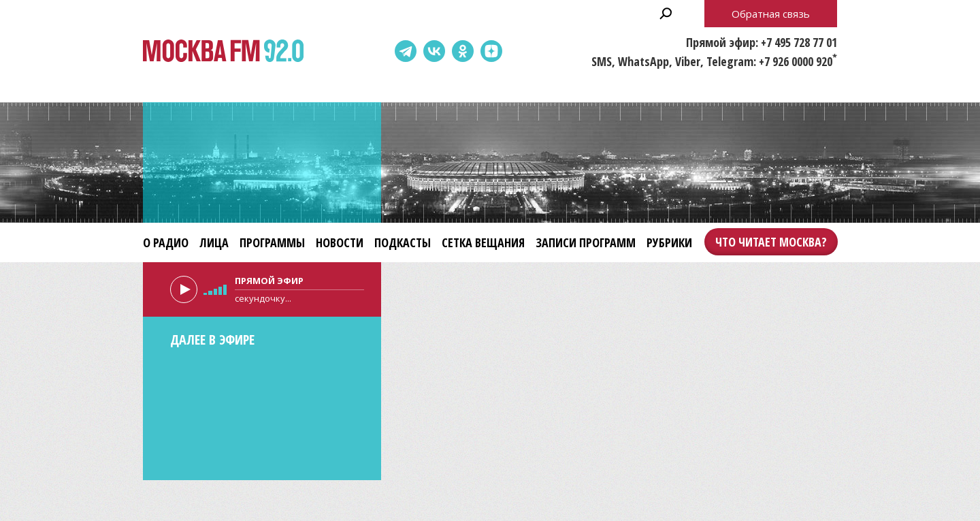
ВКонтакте (434, 51)
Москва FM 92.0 (223, 51)
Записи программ (586, 242)
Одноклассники (463, 51)
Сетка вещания (483, 242)
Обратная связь (771, 14)
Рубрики (669, 242)
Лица (214, 242)
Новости (340, 242)
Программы (272, 242)
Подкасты (403, 242)
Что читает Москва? (771, 242)
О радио (166, 242)
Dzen (491, 51)
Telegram (406, 51)
